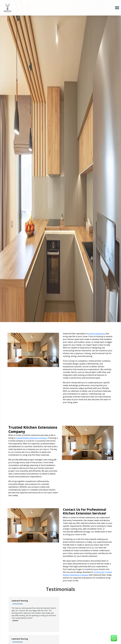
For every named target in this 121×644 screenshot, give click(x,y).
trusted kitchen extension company (31, 438)
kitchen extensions (97, 334)
